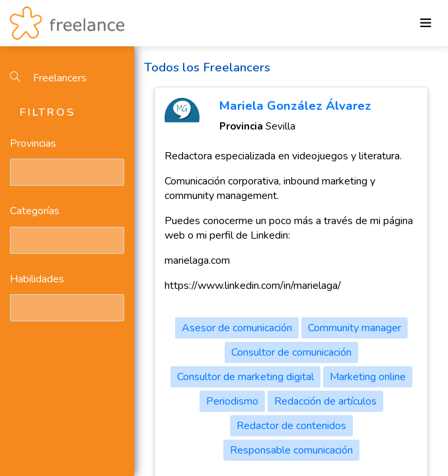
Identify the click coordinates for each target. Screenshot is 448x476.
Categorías (35, 211)
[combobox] (67, 172)
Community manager (355, 328)
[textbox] (17, 172)
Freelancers (48, 78)
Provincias (33, 143)
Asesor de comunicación (237, 328)
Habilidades (37, 279)
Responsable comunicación (291, 450)
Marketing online (368, 377)
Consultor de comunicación (291, 352)
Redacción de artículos (325, 401)
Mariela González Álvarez (295, 106)
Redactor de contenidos (291, 426)
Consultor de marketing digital (245, 377)
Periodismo (232, 401)
